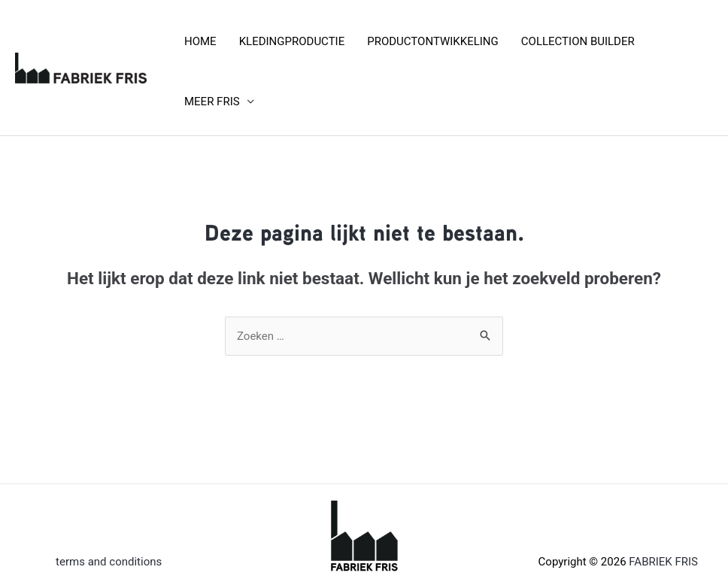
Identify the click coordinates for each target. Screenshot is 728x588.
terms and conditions (109, 562)
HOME (200, 41)
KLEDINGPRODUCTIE (292, 41)
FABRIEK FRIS (663, 562)
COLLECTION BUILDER (578, 41)
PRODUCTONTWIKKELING (433, 41)
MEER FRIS (212, 102)
